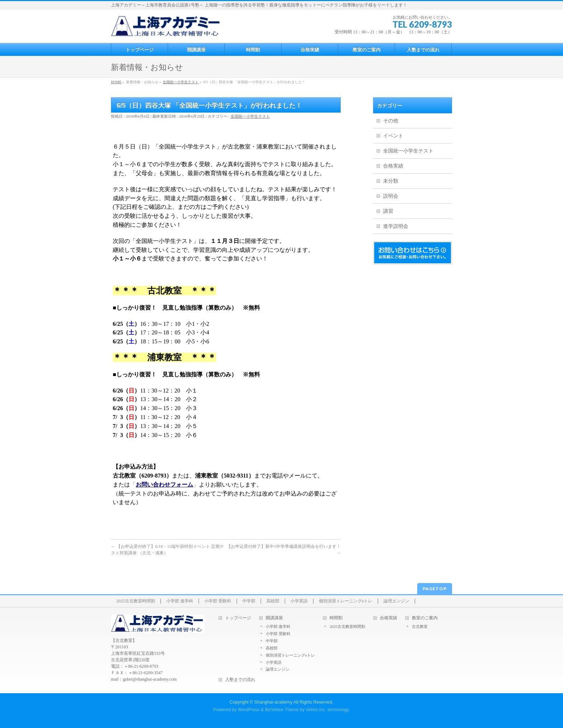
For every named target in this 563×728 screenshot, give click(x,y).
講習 (388, 211)
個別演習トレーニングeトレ (346, 601)
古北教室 (420, 626)
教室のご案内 (425, 618)
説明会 (391, 196)
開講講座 (274, 618)
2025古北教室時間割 (136, 601)
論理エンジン (396, 601)
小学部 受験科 (218, 601)
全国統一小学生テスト (250, 116)
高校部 (273, 601)
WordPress (249, 710)
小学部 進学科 (180, 601)
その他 (391, 121)
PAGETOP (435, 589)
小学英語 (299, 601)
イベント (393, 136)
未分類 (391, 181)
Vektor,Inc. (316, 710)
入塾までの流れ (240, 680)
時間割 (336, 618)
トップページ (238, 618)
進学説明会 (396, 226)
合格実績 (393, 166)
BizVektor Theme (282, 710)
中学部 (249, 601)
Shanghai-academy (273, 702)
